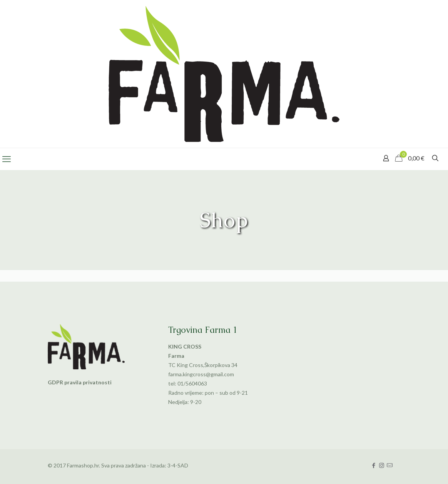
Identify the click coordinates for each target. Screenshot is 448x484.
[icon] (390, 465)
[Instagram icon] (382, 465)
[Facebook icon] (374, 465)
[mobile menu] (7, 159)
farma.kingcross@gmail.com (201, 374)
